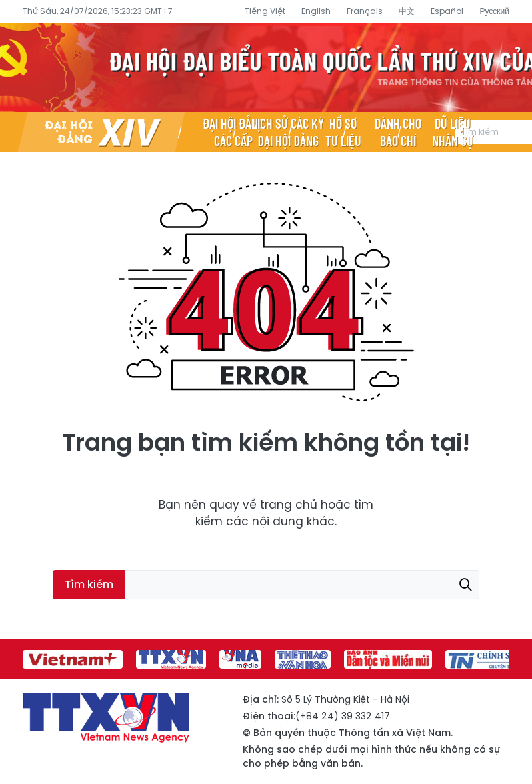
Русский (494, 11)
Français (365, 11)
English (316, 11)
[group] (73, 659)
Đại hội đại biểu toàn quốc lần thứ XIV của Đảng (266, 67)
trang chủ (289, 505)
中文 (407, 11)
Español (447, 11)
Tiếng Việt (265, 11)
